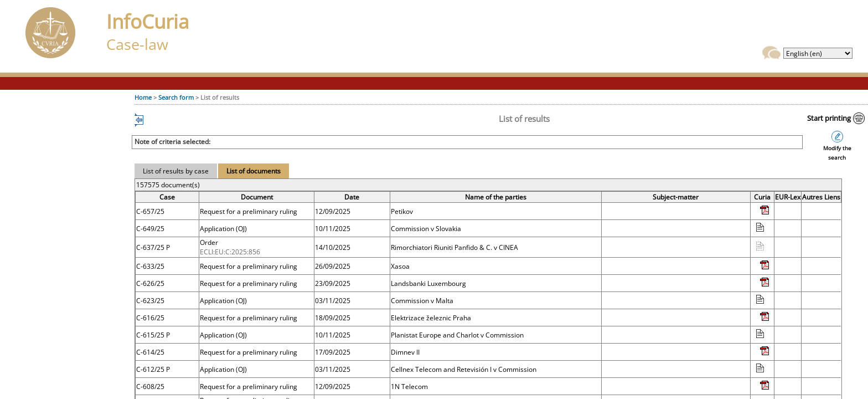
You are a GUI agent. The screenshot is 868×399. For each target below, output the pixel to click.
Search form (176, 97)
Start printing (829, 118)
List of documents (254, 171)
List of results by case (176, 171)
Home (143, 97)
